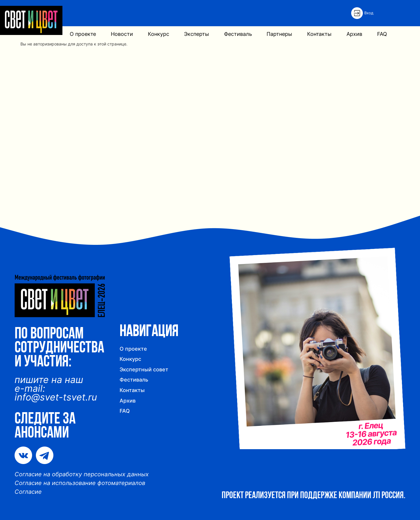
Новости (122, 34)
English (399, 13)
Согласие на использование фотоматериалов (80, 483)
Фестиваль (238, 34)
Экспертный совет (144, 369)
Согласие (28, 492)
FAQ (382, 34)
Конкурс (159, 34)
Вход (369, 13)
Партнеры (279, 34)
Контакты (319, 34)
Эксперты (197, 34)
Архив (354, 34)
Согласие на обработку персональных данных (82, 474)
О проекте (83, 34)
